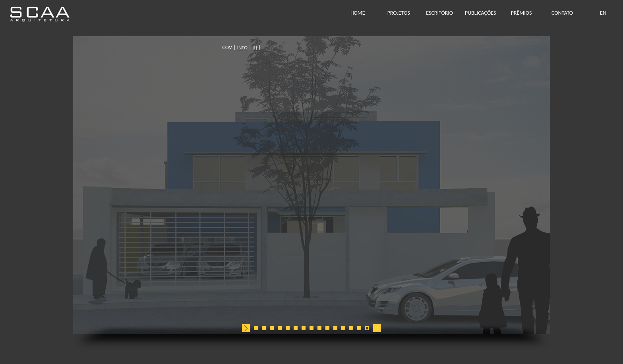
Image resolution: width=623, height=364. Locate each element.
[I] (327, 47)
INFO (315, 47)
